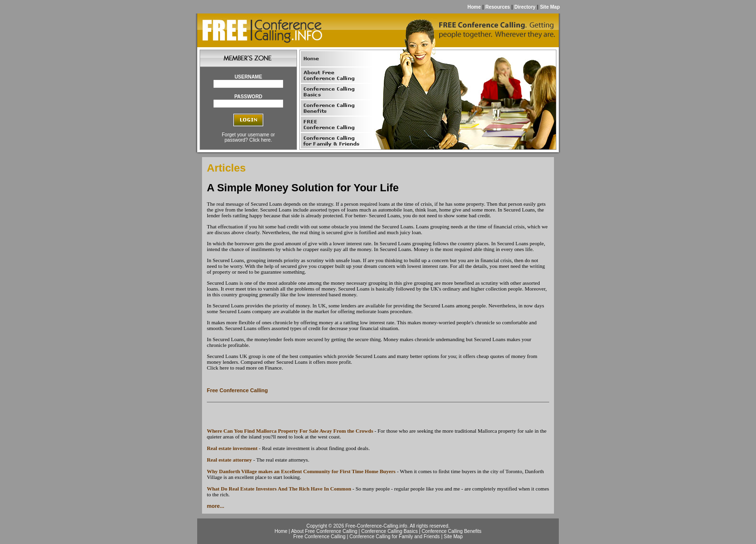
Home (474, 7)
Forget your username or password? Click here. (248, 137)
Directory (525, 7)
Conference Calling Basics (389, 531)
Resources (497, 7)
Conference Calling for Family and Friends (395, 537)
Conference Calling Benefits (452, 531)
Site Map (550, 7)
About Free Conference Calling (324, 531)
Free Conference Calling (237, 390)
